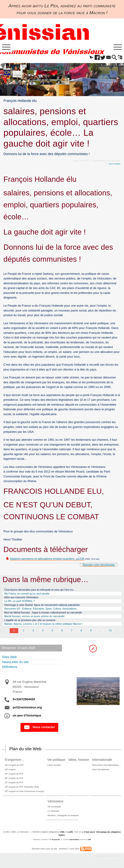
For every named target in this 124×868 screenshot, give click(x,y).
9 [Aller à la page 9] (91, 632)
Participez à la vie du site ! (105, 858)
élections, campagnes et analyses (63, 817)
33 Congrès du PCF (14, 767)
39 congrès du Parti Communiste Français (24, 793)
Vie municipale (54, 808)
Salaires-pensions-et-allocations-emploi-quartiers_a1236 (47, 560)
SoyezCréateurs (75, 841)
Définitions (10, 668)
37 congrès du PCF (13, 784)
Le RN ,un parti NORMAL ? (20, 602)
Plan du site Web (27, 750)
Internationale (104, 761)
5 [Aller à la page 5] (52, 632)
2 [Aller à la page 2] (23, 632)
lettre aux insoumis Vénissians (21, 598)
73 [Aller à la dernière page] (111, 632)
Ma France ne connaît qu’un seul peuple (27, 595)
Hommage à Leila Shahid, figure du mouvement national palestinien (42, 606)
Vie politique (56, 761)
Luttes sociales (53, 767)
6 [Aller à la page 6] (62, 632)
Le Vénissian (54, 812)
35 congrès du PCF (13, 775)
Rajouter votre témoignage (97, 566)
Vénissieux (56, 803)
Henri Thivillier (114, 165)
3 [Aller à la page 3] (33, 632)
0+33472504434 (24, 700)
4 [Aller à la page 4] (43, 632)
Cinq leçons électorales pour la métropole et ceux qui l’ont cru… (40, 591)
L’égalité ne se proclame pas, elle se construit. (30, 621)
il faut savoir (95, 833)
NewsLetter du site (16, 663)
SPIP (90, 841)
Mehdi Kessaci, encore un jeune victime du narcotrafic (35, 617)
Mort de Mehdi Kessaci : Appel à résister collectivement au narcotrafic (43, 614)
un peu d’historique (27, 717)
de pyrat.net (55, 841)
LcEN (74, 833)
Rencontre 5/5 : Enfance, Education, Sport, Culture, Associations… (42, 610)
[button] (88, 59)
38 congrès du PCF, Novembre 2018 (21, 788)
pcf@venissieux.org (27, 708)
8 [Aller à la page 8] (81, 632)
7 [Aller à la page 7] (72, 632)
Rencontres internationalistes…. (107, 767)
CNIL (66, 833)
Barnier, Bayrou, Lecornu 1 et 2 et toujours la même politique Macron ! (44, 625)
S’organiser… (15, 761)
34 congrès (10, 771)
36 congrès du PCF (13, 779)
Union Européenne (101, 771)
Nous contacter (39, 729)
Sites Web (10, 658)
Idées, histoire (79, 761)
